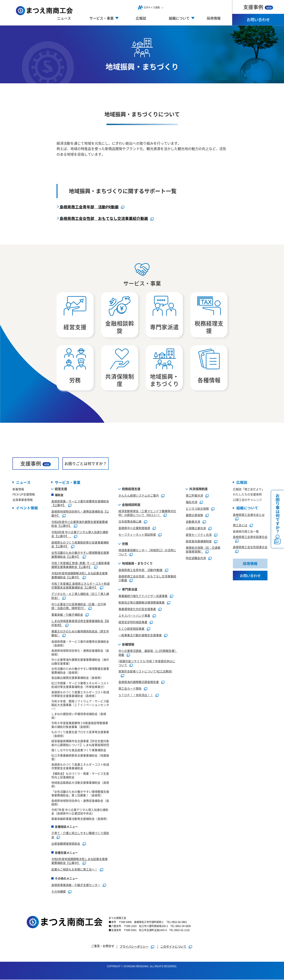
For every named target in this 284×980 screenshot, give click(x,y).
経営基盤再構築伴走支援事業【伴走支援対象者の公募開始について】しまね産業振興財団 (80, 743)
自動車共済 (193, 522)
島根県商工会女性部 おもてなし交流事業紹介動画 (104, 218)
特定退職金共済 (196, 559)
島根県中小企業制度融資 (134, 528)
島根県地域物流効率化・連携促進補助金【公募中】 (80, 514)
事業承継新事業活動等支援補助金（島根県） (80, 819)
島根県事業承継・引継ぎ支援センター (76, 885)
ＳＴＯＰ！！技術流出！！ (136, 696)
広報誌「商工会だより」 (249, 490)
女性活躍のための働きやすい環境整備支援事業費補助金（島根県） (80, 671)
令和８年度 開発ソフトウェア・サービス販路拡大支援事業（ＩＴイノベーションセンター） (80, 705)
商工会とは (240, 526)
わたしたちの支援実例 (247, 495)
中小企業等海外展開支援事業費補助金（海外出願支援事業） (80, 662)
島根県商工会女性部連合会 (250, 548)
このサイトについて (173, 947)
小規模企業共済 (196, 529)
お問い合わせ (258, 20)
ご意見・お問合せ (103, 946)
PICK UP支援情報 (24, 495)
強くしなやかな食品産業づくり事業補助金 (79, 751)
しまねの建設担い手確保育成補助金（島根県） (79, 716)
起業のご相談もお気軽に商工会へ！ (74, 870)
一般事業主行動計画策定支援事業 (140, 636)
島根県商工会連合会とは (249, 515)
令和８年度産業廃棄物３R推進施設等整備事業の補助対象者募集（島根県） (80, 725)
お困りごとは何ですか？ (86, 464)
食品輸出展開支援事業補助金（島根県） (77, 678)
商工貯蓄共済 (194, 496)
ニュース (64, 18)
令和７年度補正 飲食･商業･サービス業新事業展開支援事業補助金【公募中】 (81, 566)
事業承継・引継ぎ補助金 (67, 615)
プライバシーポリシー (134, 947)
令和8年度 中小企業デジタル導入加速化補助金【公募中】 (80, 535)
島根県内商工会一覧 (246, 532)
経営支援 (61, 489)
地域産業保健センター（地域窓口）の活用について (147, 553)
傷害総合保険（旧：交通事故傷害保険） (203, 550)
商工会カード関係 (130, 689)
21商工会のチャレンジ (247, 500)
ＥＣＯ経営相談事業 (131, 629)
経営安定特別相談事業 (133, 623)
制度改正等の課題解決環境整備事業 (142, 603)
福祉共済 (192, 503)
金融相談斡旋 (131, 505)
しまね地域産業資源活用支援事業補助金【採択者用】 (80, 623)
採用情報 (214, 18)
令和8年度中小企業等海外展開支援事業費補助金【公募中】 (80, 524)
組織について (247, 508)
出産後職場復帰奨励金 (66, 844)
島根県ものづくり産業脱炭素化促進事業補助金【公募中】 (80, 545)
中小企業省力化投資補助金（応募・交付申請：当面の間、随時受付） (79, 607)
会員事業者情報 (23, 500)
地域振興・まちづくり (137, 564)
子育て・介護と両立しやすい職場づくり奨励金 (80, 835)
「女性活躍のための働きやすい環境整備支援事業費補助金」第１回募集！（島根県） (80, 794)
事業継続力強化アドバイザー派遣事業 (143, 596)
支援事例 (258, 7)
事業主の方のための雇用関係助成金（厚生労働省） (80, 634)
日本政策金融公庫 (130, 522)
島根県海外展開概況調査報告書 (139, 682)
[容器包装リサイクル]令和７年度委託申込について (147, 664)
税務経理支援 (131, 489)
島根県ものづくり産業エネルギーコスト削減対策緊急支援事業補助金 (80, 767)
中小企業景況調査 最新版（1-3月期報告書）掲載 (148, 653)
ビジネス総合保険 (197, 509)
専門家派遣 (130, 590)
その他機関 (59, 892)
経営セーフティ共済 (199, 535)
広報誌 (141, 18)
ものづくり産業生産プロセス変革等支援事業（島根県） (80, 734)
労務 (125, 544)
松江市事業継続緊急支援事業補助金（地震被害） (80, 758)
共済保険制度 (198, 489)
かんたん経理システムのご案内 (139, 496)
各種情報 (128, 645)
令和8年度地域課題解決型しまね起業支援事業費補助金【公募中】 (80, 576)
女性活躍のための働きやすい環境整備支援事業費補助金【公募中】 (80, 555)
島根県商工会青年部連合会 (250, 537)
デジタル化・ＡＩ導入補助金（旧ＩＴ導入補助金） (80, 596)
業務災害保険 (194, 516)
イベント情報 (27, 508)
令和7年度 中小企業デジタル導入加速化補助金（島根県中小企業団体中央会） (80, 812)
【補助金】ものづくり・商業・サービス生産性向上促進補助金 (80, 776)
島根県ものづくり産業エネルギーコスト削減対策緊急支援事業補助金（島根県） (80, 695)
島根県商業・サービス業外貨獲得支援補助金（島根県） (80, 644)
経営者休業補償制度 (199, 542)
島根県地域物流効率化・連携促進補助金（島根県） (80, 653)
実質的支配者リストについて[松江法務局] (145, 672)
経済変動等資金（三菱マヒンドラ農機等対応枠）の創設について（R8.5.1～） (147, 514)
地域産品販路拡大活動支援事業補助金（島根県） (80, 785)
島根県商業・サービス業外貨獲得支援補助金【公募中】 (80, 504)
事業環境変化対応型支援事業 (137, 609)
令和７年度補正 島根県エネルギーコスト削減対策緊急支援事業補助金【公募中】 (80, 586)
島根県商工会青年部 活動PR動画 (89, 207)
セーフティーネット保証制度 (137, 535)
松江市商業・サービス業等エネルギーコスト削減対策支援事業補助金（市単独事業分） (80, 685)
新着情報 (18, 490)
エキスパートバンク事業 (134, 616)
